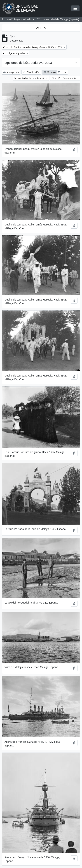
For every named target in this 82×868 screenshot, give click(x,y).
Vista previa (11, 72)
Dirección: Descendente (64, 78)
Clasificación (31, 72)
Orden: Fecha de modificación (30, 78)
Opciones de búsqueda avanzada (28, 63)
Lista (62, 72)
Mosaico (50, 72)
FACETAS (41, 28)
